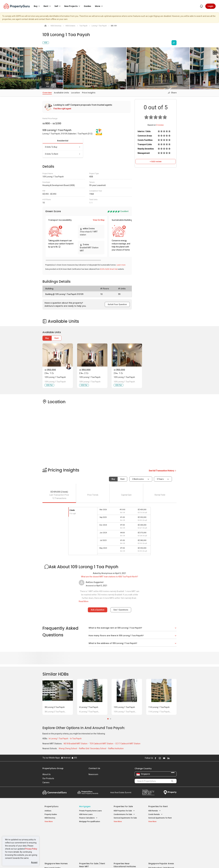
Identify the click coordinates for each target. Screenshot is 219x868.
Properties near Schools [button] (125, 842)
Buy (47, 338)
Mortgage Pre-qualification (90, 822)
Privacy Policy (31, 849)
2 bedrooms (138, 479)
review (160, 125)
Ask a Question (98, 610)
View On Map (99, 220)
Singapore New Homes (56, 831)
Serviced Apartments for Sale (125, 818)
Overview (47, 93)
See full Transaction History (163, 471)
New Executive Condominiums (56, 839)
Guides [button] (87, 6)
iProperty (170, 792)
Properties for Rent (158, 806)
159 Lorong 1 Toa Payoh (124, 707)
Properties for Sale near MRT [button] (92, 838)
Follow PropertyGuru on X (172, 758)
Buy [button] (37, 6)
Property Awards (88, 792)
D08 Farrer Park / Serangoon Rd (161, 845)
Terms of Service (73, 862)
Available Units (61, 93)
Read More (84, 601)
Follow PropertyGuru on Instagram (160, 758)
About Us (47, 774)
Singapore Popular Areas (161, 831)
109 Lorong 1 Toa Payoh (55, 377)
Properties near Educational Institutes (125, 832)
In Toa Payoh (76, 739)
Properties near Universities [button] (126, 838)
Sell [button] (58, 6)
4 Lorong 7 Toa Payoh (89, 707)
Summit (121, 792)
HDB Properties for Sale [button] (124, 811)
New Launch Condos (53, 835)
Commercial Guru (55, 792)
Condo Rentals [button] (155, 814)
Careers (46, 782)
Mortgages (85, 806)
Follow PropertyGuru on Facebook (155, 758)
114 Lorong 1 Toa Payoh (159, 707)
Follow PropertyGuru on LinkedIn (168, 758)
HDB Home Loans (86, 814)
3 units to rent (63, 154)
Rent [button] (48, 6)
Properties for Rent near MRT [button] (92, 842)
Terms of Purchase (107, 862)
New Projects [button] (73, 6)
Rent (56, 338)
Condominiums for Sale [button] (124, 814)
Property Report (148, 792)
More (99, 6)
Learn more (121, 265)
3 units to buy (63, 147)
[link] (86, 107)
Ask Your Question (117, 304)
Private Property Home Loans (91, 811)
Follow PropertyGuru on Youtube (164, 758)
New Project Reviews (53, 842)
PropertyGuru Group (53, 768)
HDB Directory (50, 818)
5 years (160, 479)
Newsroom (93, 774)
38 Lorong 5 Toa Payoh (55, 707)
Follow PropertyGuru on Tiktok (175, 758)
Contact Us (94, 768)
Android (66, 758)
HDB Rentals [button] (155, 811)
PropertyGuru (51, 806)
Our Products (48, 778)
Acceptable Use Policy (52, 862)
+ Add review (156, 162)
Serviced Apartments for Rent (160, 818)
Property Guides (51, 814)
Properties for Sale (123, 806)
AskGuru (48, 811)
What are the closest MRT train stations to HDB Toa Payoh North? (109, 577)
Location (75, 93)
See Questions (121, 610)
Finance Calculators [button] (88, 818)
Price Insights (89, 93)
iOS (74, 758)
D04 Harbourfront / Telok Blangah (161, 835)
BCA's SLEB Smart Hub (109, 269)
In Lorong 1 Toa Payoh (59, 739)
